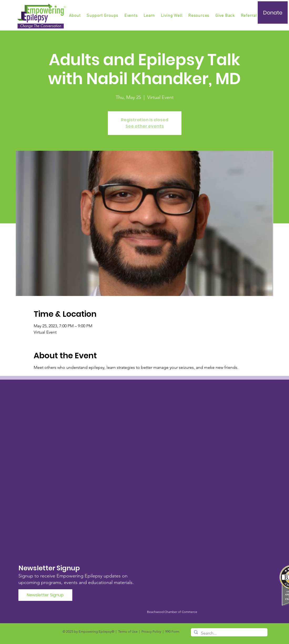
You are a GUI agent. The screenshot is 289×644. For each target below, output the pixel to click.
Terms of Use (128, 632)
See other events (145, 126)
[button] (103, 16)
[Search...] (229, 633)
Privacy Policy (151, 632)
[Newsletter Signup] (45, 595)
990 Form (172, 632)
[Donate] (273, 12)
